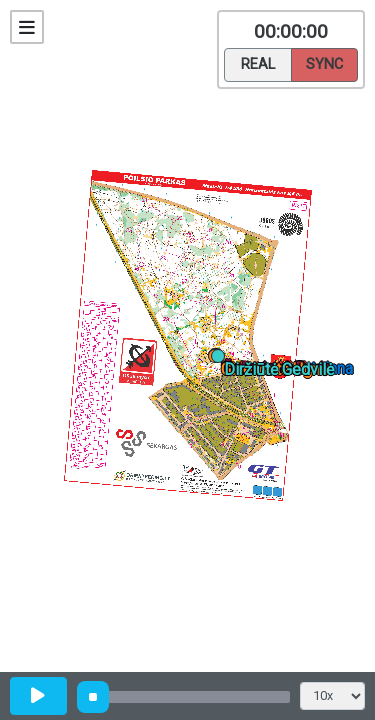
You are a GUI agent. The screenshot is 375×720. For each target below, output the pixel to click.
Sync (324, 63)
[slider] (93, 697)
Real (258, 63)
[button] (221, 359)
